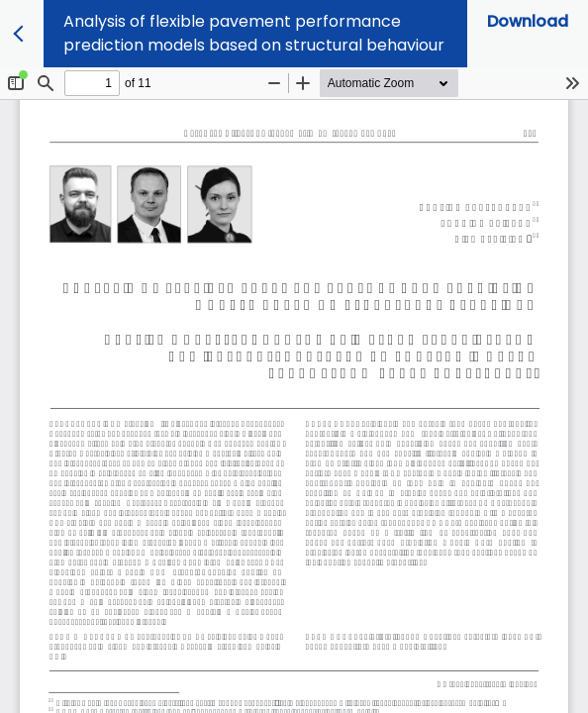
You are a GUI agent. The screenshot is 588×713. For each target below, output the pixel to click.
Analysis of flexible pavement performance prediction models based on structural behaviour (254, 33)
